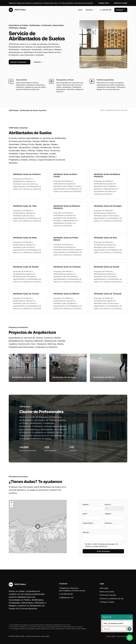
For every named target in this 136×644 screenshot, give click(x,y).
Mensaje (86, 532)
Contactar (121, 10)
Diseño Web (111, 636)
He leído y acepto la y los (102, 545)
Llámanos (39, 62)
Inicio (80, 10)
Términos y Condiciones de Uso (96, 546)
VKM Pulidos (17, 10)
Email (85, 514)
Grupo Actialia (122, 636)
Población (109, 523)
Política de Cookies (107, 592)
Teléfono (108, 514)
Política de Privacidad (107, 544)
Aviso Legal (104, 588)
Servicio (108, 504)
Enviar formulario (103, 551)
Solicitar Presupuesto (19, 62)
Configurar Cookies (107, 602)
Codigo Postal (88, 523)
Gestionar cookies (121, 3)
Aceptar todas (104, 3)
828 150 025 (106, 10)
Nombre (86, 504)
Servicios (90, 10)
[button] (38, 526)
